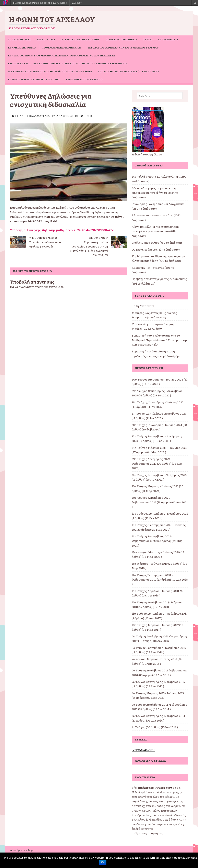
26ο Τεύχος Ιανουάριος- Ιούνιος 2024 (157, 425)
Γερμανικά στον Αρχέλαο (84, 79)
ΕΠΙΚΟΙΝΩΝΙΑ (46, 39)
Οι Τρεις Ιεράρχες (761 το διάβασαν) (156, 249)
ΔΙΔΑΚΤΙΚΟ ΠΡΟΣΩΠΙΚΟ (121, 39)
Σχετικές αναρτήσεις (149, 833)
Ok (103, 862)
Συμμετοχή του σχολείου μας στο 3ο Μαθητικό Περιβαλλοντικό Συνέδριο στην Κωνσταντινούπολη (160, 340)
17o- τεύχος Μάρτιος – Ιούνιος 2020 (156, 552)
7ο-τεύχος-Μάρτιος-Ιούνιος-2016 (154, 659)
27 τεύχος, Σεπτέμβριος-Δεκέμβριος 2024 (159, 413)
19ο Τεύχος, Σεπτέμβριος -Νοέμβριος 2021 (160, 513)
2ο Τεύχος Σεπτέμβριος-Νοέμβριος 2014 (158, 716)
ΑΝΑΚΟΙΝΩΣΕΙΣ (168, 39)
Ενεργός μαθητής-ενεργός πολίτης (34, 79)
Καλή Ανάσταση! (143, 306)
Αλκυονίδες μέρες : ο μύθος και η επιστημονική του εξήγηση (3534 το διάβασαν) (155, 192)
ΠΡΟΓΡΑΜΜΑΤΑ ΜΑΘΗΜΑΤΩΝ (62, 47)
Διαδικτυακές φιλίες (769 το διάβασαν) (158, 242)
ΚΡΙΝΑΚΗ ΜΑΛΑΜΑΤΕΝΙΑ (32, 116)
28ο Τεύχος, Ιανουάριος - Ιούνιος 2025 (158, 402)
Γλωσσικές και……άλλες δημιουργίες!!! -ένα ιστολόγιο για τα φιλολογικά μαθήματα (68, 63)
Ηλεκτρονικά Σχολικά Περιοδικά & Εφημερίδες (40, 3)
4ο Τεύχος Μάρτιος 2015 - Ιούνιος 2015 (158, 693)
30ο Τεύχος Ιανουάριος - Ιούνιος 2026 (157, 379)
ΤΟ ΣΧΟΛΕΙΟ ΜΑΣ (19, 39)
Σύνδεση (77, 3)
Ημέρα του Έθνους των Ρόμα (159, 788)
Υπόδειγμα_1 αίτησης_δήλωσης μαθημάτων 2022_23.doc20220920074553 (62, 230)
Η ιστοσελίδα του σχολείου (80, 39)
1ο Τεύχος (138, 727)
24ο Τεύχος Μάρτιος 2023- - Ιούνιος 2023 (159, 448)
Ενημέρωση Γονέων (22, 47)
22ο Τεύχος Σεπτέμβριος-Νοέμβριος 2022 (159, 475)
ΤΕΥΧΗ (147, 39)
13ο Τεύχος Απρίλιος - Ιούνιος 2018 (155, 591)
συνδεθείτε (56, 287)
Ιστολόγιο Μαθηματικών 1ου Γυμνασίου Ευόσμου (123, 47)
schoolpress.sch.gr (22, 850)
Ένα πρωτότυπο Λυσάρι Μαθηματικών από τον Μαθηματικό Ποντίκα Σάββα (62, 55)
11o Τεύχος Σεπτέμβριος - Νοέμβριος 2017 (160, 613)
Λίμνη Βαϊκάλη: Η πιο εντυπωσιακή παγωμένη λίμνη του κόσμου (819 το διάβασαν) (155, 231)
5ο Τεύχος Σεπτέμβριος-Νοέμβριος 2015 (158, 682)
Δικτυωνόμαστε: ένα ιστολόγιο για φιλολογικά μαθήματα (50, 71)
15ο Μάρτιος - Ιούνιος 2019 (150, 563)
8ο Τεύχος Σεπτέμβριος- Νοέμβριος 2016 (159, 648)
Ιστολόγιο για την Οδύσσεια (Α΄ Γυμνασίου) (129, 71)
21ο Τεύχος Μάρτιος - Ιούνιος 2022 (155, 486)
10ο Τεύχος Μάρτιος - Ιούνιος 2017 (155, 625)
